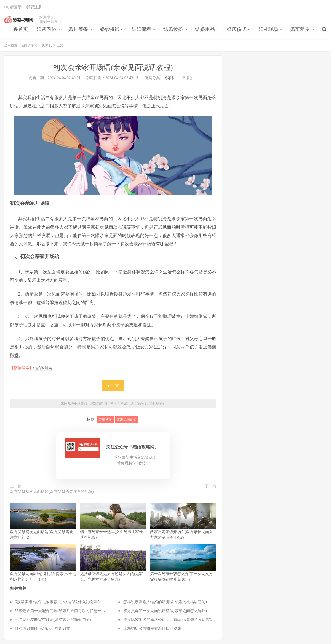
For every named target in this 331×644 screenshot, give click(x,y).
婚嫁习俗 (46, 29)
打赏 (113, 385)
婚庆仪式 (237, 29)
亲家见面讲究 (127, 420)
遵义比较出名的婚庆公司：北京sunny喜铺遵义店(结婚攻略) (174, 620)
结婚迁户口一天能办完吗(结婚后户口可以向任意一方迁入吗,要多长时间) (77, 611)
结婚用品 (205, 29)
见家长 (47, 45)
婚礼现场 (268, 29)
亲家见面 (105, 420)
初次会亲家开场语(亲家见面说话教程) (138, 403)
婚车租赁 (300, 29)
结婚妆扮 (173, 29)
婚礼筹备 (78, 29)
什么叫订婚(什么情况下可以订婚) (43, 628)
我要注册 (34, 7)
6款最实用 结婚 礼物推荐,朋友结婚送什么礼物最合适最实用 (66, 602)
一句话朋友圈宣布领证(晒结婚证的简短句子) (53, 620)
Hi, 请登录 (13, 7)
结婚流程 (142, 29)
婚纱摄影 (110, 29)
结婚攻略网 (19, 20)
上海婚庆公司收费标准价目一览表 (152, 628)
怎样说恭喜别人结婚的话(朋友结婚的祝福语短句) (165, 602)
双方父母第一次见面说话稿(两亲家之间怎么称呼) (165, 611)
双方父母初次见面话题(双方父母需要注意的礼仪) (52, 492)
